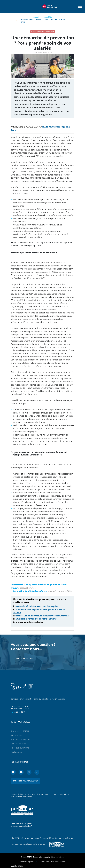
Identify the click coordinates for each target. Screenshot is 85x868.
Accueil (36, 17)
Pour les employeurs (20, 740)
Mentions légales (27, 862)
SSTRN (22, 686)
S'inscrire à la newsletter (26, 781)
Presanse (57, 844)
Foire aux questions (20, 748)
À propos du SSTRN (20, 731)
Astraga (61, 857)
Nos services (17, 735)
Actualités (48, 17)
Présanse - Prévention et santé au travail (22, 810)
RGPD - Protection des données (53, 862)
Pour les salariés (18, 744)
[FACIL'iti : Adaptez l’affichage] (50, 6)
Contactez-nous (24, 659)
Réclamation (17, 752)
